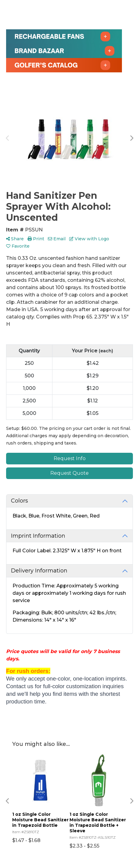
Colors (20, 501)
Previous (8, 138)
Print (36, 239)
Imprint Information (38, 536)
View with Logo (89, 239)
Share (15, 239)
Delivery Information (39, 571)
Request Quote (69, 473)
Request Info (70, 458)
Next (131, 138)
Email (57, 239)
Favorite (18, 246)
